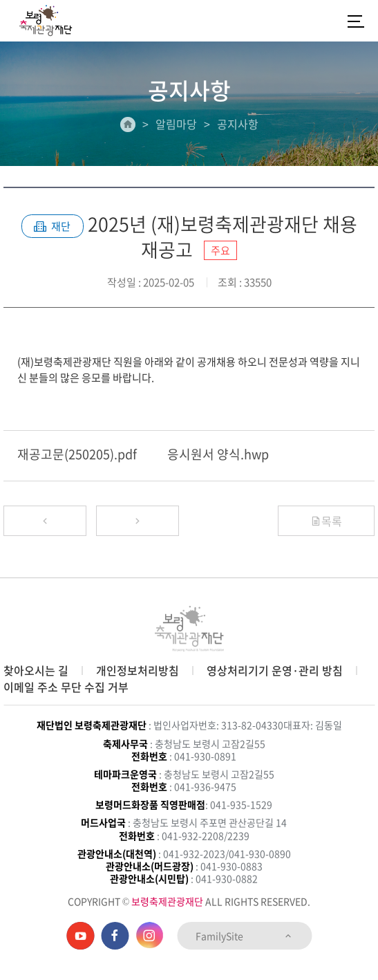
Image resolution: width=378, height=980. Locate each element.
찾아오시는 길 (36, 670)
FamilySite (244, 936)
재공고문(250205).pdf (77, 454)
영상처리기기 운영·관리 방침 (275, 670)
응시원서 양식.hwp (218, 454)
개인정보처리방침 (138, 670)
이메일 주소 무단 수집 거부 (66, 687)
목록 (326, 521)
